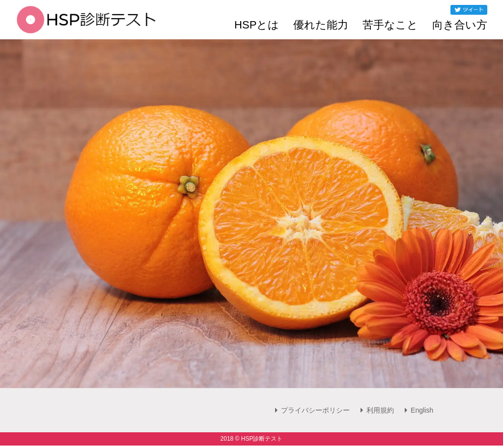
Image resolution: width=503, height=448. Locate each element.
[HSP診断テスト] (86, 26)
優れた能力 (321, 25)
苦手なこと (390, 25)
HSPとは (257, 25)
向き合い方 (460, 25)
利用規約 (380, 410)
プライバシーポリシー (315, 410)
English (422, 410)
